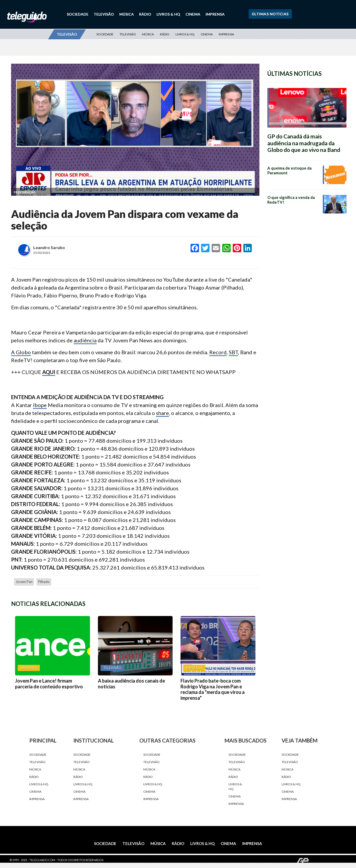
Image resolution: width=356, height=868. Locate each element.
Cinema (193, 14)
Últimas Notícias (270, 14)
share (162, 413)
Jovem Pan (24, 582)
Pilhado (44, 582)
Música (127, 14)
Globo (23, 352)
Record (218, 352)
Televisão (104, 14)
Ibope (40, 405)
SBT (233, 352)
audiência (85, 340)
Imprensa (215, 14)
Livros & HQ (168, 14)
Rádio (145, 14)
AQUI (49, 372)
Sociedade (78, 14)
